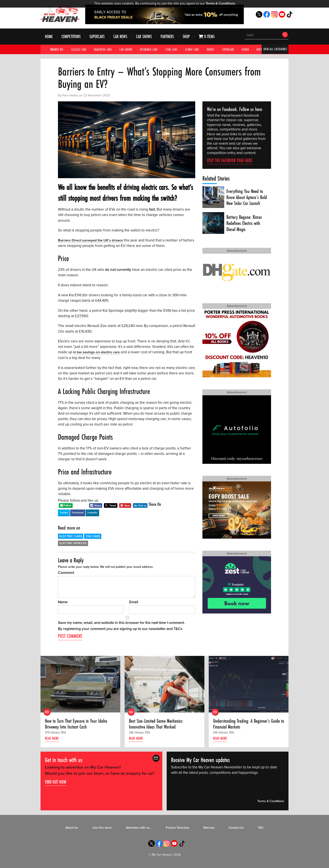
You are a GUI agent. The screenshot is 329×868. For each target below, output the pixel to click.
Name (63, 602)
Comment (66, 572)
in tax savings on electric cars (97, 352)
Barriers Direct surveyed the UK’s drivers (91, 240)
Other (246, 49)
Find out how (56, 783)
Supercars (97, 37)
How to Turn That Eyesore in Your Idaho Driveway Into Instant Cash (77, 724)
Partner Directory (178, 828)
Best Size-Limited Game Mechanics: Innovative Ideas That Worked (157, 724)
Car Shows (144, 37)
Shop (186, 37)
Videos (211, 49)
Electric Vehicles (73, 543)
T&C (261, 828)
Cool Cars (172, 49)
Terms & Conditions (220, 3)
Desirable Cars (149, 49)
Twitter (64, 512)
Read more (53, 739)
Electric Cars (71, 536)
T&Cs (178, 629)
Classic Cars (79, 49)
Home (49, 37)
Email (134, 602)
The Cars (93, 536)
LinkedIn (92, 512)
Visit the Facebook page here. (230, 160)
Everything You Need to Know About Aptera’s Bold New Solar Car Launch (247, 197)
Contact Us (236, 828)
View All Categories (275, 49)
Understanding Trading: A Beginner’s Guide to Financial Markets (247, 724)
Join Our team (102, 828)
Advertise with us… (139, 828)
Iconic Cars (192, 49)
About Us (72, 828)
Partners (167, 37)
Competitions (71, 37)
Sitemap (209, 828)
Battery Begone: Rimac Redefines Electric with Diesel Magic (244, 224)
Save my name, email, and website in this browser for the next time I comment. (121, 623)
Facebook (78, 512)
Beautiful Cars (103, 49)
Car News (120, 37)
